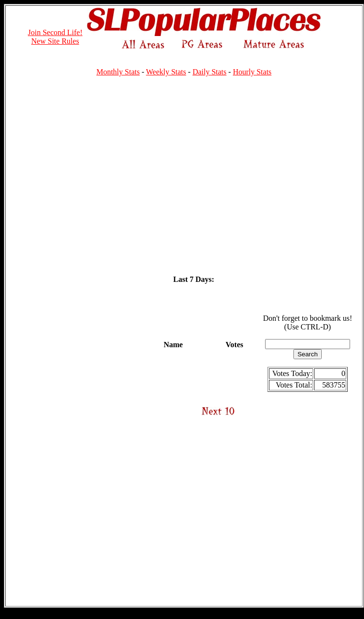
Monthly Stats (118, 72)
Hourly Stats (252, 72)
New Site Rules (55, 41)
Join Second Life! (55, 32)
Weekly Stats (166, 72)
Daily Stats (210, 72)
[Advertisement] (90, 174)
